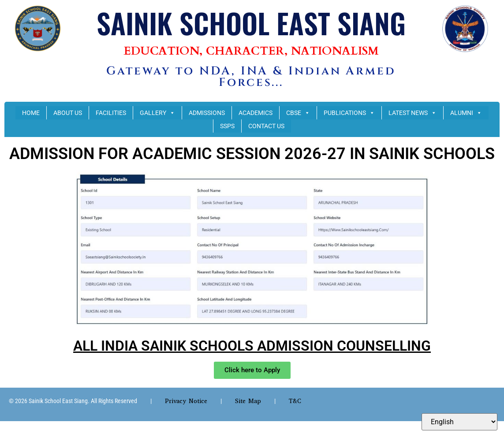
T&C (295, 401)
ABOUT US (68, 113)
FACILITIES (111, 113)
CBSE (298, 113)
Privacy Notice (186, 401)
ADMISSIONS (207, 113)
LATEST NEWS (413, 113)
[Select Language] (459, 422)
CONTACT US (266, 126)
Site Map (248, 401)
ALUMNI (466, 113)
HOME (31, 113)
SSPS (227, 126)
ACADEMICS (256, 113)
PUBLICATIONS (349, 113)
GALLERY (157, 113)
